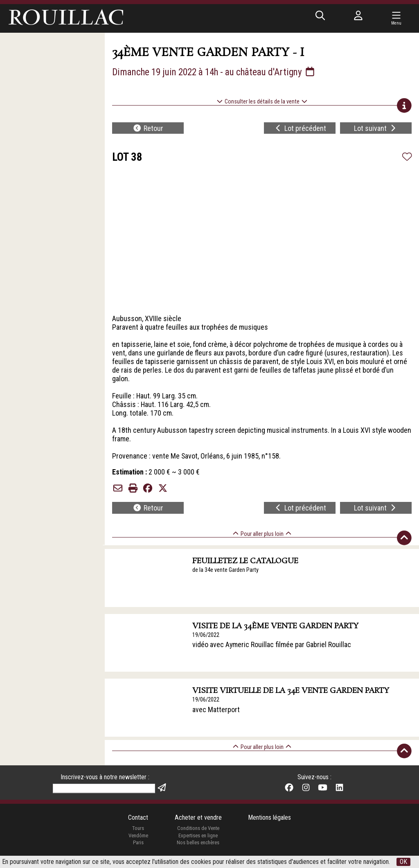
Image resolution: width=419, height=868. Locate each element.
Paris (138, 846)
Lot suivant (376, 129)
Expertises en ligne (198, 839)
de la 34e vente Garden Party (226, 572)
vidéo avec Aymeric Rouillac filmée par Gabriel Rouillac (272, 647)
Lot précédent (300, 129)
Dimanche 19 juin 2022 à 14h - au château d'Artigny (218, 72)
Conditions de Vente (198, 832)
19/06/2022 (206, 637)
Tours (138, 832)
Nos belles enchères (198, 846)
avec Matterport (216, 712)
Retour (148, 129)
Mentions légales (269, 821)
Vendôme (138, 839)
